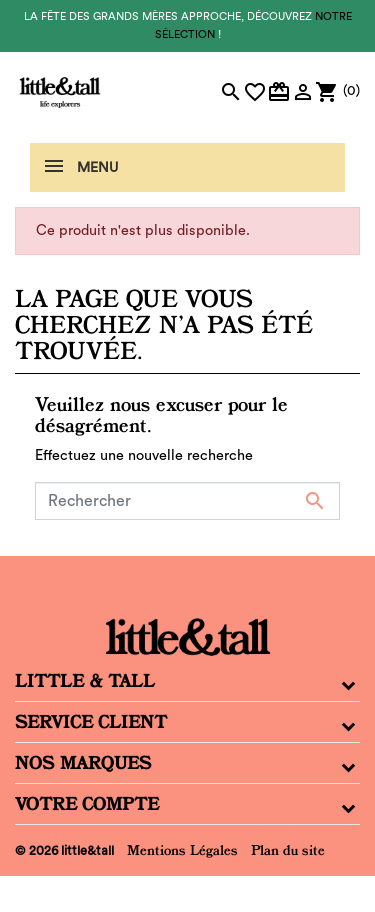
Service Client (91, 722)
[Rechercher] (187, 501)
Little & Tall (85, 681)
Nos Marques (83, 763)
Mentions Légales (182, 850)
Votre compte (87, 804)
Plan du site (288, 850)
